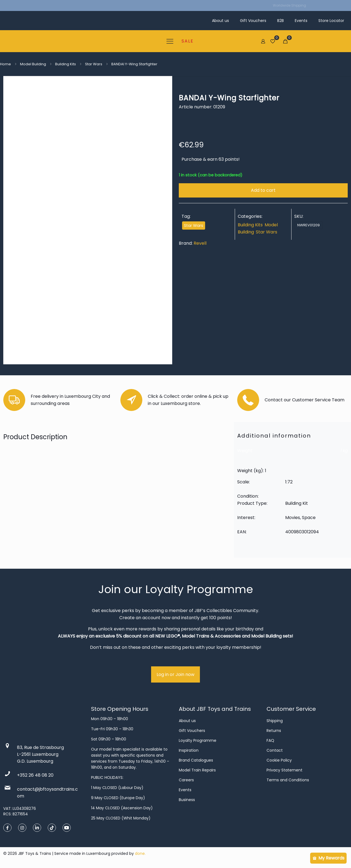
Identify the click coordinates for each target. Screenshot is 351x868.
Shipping (275, 721)
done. (140, 853)
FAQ (270, 740)
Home (5, 64)
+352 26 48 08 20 (35, 775)
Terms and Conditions (288, 780)
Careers (186, 780)
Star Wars (94, 64)
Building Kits (66, 64)
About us (187, 721)
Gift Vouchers (192, 731)
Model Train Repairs (197, 770)
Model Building (33, 64)
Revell (200, 243)
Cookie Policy (279, 760)
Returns (274, 731)
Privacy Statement (285, 770)
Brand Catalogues (196, 760)
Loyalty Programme (198, 740)
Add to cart (263, 190)
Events (185, 790)
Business (187, 800)
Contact (275, 750)
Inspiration (189, 750)
